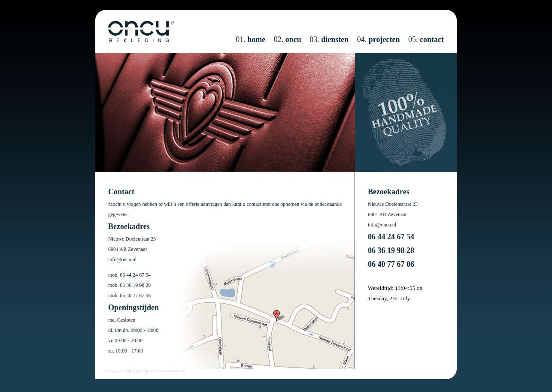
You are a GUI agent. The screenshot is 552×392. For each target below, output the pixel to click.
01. (250, 39)
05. (426, 39)
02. (288, 39)
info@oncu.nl (122, 259)
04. (379, 39)
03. (329, 39)
